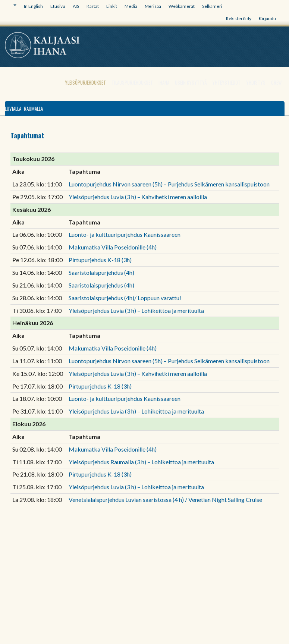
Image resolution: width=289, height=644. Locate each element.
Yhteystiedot (226, 82)
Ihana (164, 82)
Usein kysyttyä (191, 82)
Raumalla (33, 109)
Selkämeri (212, 6)
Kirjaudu (267, 18)
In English (33, 6)
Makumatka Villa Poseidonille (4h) (113, 247)
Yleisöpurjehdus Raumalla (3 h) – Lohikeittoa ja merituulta (141, 462)
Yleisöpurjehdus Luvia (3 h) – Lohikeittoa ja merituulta (136, 310)
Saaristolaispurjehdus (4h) (101, 272)
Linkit (112, 6)
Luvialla (13, 109)
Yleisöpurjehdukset (85, 82)
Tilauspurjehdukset (132, 82)
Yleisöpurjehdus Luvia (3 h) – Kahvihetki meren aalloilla (138, 197)
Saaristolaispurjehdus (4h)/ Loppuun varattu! (125, 298)
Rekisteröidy (239, 18)
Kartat (93, 6)
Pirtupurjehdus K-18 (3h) (100, 260)
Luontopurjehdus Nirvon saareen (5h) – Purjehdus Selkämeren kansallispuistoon (169, 184)
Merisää (153, 6)
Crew (276, 82)
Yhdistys (256, 82)
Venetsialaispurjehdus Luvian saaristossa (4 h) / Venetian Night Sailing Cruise (165, 500)
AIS (76, 6)
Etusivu (58, 6)
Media (131, 6)
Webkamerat (182, 6)
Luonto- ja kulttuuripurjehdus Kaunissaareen (125, 234)
